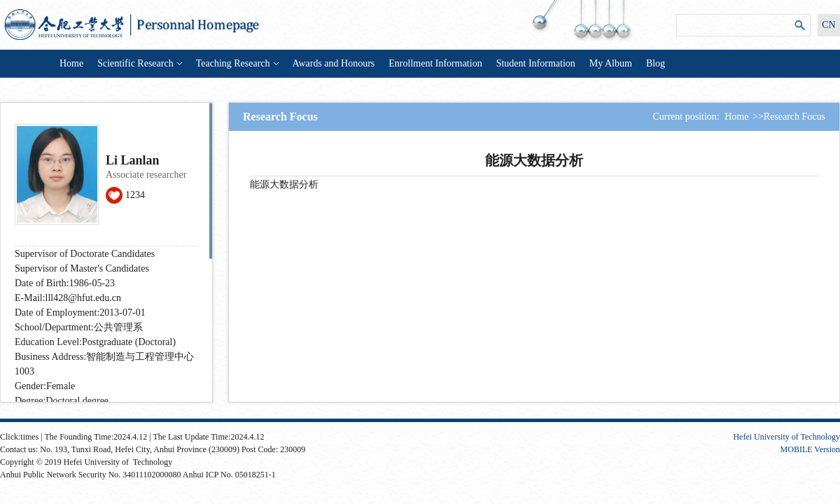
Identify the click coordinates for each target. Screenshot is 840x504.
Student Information (536, 63)
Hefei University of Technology (786, 437)
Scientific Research (139, 63)
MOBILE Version (810, 449)
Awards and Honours (334, 63)
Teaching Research (237, 63)
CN (828, 25)
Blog (656, 63)
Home (71, 63)
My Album (611, 63)
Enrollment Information (435, 63)
